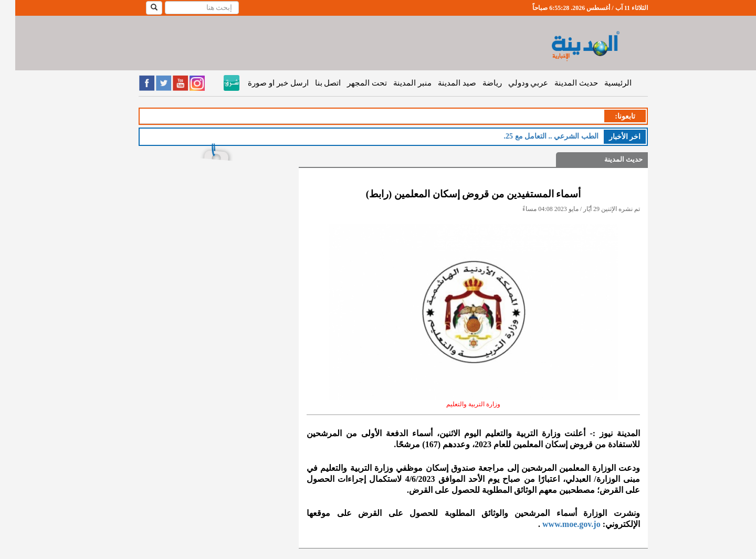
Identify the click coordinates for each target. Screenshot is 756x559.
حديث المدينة (561, 83)
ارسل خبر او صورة (263, 83)
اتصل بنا (313, 83)
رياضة (477, 83)
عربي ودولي (513, 83)
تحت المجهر (352, 83)
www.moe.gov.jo (556, 524)
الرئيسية (603, 83)
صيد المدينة (442, 83)
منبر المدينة (397, 83)
